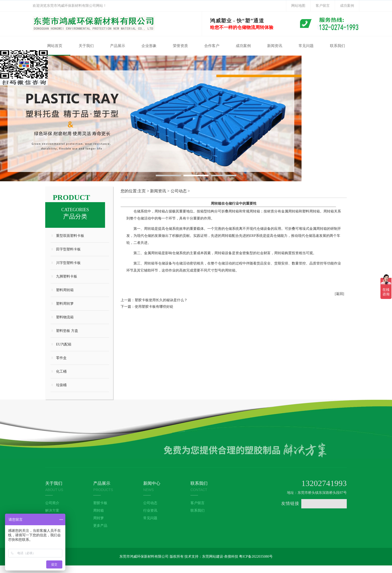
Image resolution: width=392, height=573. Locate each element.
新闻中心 (152, 483)
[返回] (339, 294)
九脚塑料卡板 (67, 276)
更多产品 (100, 526)
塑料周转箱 (65, 290)
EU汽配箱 (64, 344)
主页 (142, 191)
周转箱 (99, 511)
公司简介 (52, 503)
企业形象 (149, 46)
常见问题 (306, 46)
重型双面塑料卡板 (70, 236)
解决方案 (52, 511)
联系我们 (337, 46)
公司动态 (179, 191)
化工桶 (61, 371)
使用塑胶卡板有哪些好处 (154, 307)
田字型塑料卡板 (68, 249)
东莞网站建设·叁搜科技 (220, 557)
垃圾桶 (61, 385)
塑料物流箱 (65, 317)
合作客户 (212, 46)
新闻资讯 (275, 46)
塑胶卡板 (100, 503)
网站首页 (55, 46)
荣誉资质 (180, 46)
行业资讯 (150, 511)
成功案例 (347, 6)
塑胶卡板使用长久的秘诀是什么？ (161, 300)
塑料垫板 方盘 (67, 331)
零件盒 (61, 358)
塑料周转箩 (65, 304)
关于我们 (86, 46)
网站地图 (298, 6)
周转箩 (99, 518)
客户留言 (323, 6)
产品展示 (118, 46)
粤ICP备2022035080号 (256, 557)
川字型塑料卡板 (68, 263)
